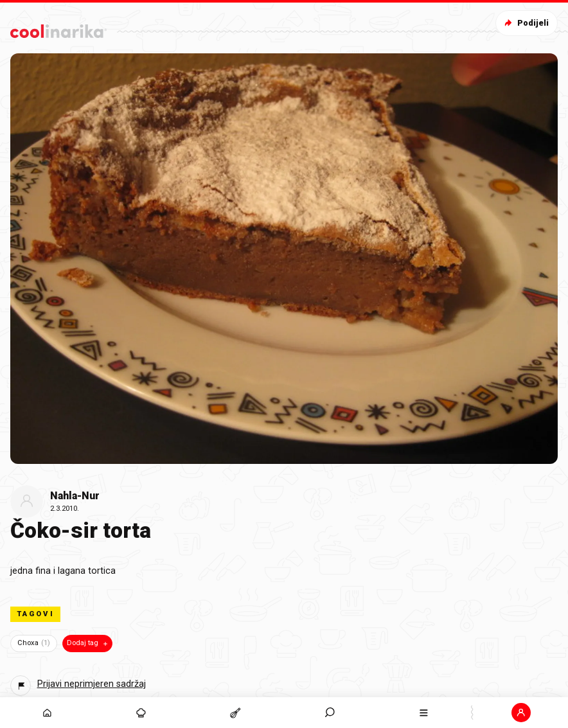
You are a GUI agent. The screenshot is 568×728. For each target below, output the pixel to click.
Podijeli (525, 23)
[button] (521, 713)
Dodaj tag (88, 643)
